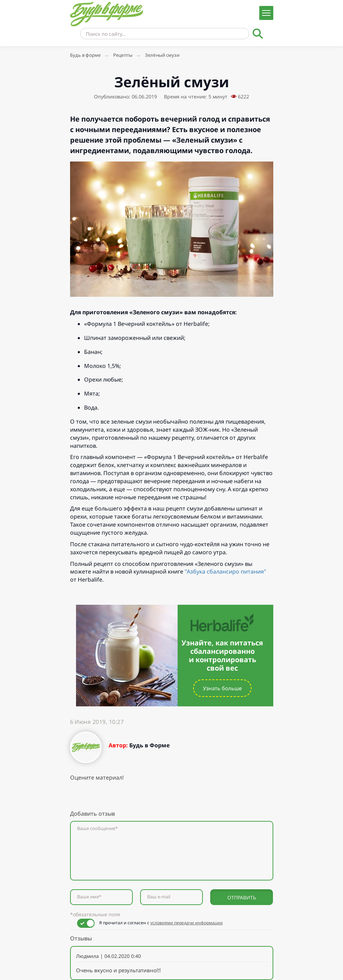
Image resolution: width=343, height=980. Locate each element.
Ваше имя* (89, 897)
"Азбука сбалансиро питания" (225, 571)
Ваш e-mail (159, 897)
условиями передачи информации (187, 923)
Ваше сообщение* (97, 828)
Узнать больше (222, 688)
